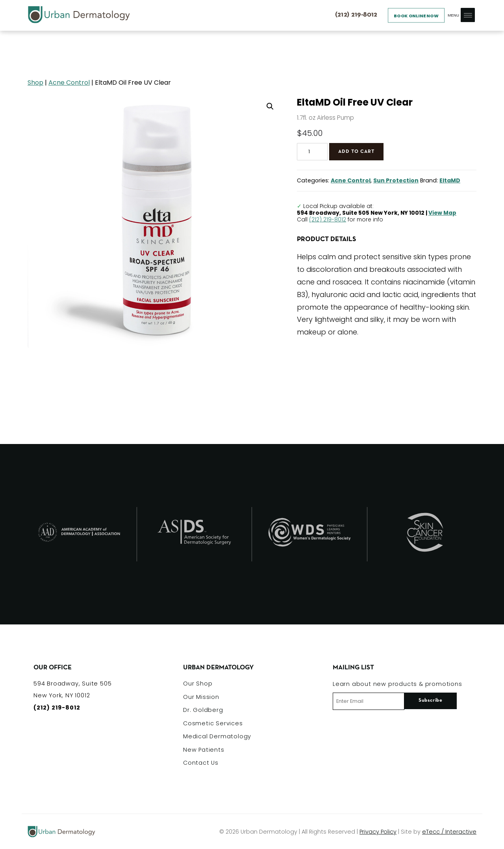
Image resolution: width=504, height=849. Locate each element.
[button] (270, 106)
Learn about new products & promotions (397, 684)
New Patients (204, 750)
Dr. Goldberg (203, 710)
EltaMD (450, 180)
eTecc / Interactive (449, 832)
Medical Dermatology (217, 736)
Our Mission (201, 697)
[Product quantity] (312, 152)
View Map (442, 213)
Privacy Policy (378, 832)
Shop (35, 83)
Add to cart (356, 151)
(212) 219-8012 (328, 220)
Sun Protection (396, 180)
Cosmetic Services (213, 723)
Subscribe (431, 700)
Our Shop (198, 684)
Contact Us (201, 763)
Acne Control (69, 83)
